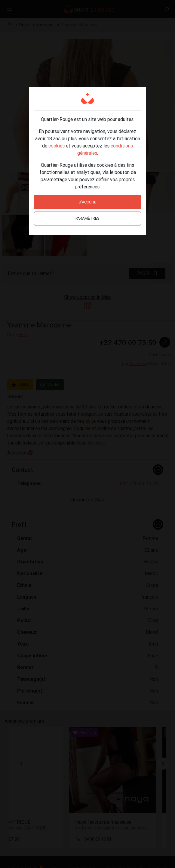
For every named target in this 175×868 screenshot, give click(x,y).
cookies (57, 146)
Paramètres (87, 218)
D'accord (88, 202)
